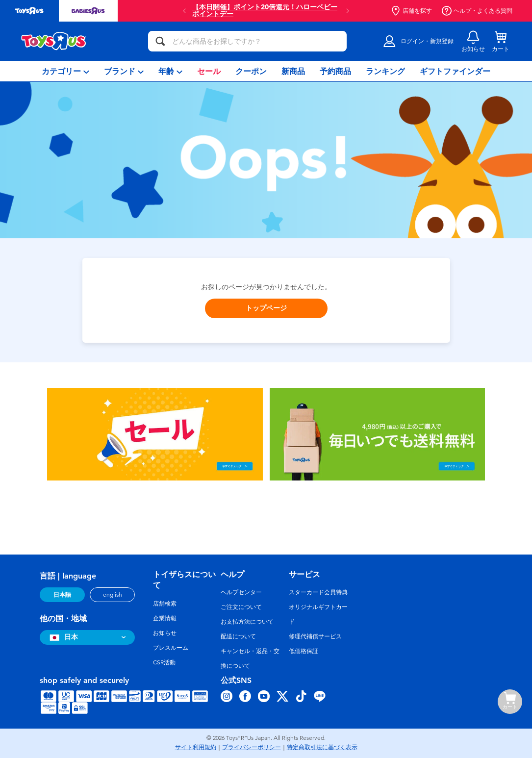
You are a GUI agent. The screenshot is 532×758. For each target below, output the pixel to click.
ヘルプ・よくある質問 (477, 11)
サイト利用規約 (196, 747)
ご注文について (241, 607)
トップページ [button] (266, 308)
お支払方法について (247, 622)
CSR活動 (164, 662)
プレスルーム (171, 648)
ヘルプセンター (241, 592)
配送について (238, 636)
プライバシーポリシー (252, 747)
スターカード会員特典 (318, 592)
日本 (63, 637)
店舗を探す (411, 11)
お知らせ (165, 633)
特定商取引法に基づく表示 (322, 747)
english (113, 595)
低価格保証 (304, 651)
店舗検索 (165, 604)
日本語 (62, 595)
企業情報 (165, 618)
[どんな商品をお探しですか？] (247, 41)
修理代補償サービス (315, 636)
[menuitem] (65, 71)
